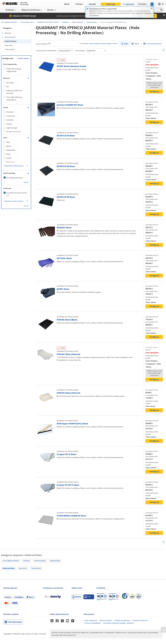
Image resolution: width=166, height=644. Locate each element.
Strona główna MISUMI (9, 22)
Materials (65, 22)
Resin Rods (9, 45)
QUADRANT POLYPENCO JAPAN (48, 22)
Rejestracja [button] (111, 4)
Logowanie (128, 4)
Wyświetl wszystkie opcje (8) (14, 166)
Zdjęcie (137, 44)
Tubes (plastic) (10, 49)
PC (88, 597)
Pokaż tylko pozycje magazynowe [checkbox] (14, 70)
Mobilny (77, 597)
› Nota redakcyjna (90, 620)
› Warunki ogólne (105, 620)
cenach (115, 44)
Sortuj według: (80, 51)
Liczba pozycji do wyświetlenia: (46, 51)
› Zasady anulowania (140, 620)
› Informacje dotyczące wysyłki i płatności (118, 623)
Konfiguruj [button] (154, 91)
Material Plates (92, 22)
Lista (126, 44)
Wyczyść (26, 182)
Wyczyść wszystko (23, 58)
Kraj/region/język (15, 622)
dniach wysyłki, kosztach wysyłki (100, 44)
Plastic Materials (78, 22)
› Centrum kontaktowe (92, 623)
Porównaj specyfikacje (154, 44)
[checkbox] (16, 83)
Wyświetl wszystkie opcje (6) (14, 201)
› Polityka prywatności (122, 620)
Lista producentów (27, 22)
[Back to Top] (163, 630)
